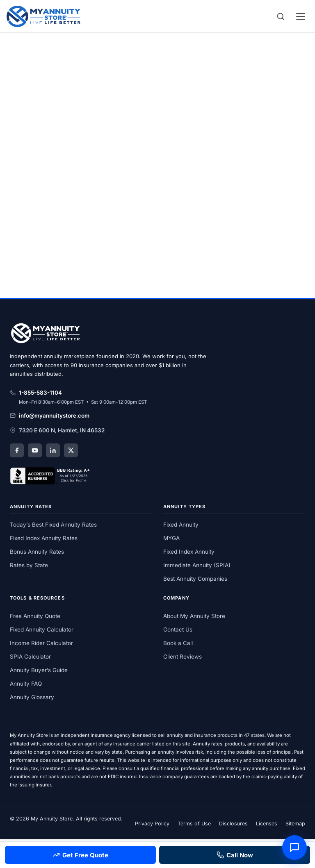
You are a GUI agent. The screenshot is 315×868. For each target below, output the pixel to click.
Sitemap (295, 824)
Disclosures (233, 824)
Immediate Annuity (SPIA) (197, 565)
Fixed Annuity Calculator (42, 629)
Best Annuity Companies (195, 579)
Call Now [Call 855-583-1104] (235, 855)
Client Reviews (183, 657)
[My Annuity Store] (43, 16)
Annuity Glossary (32, 697)
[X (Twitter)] (71, 450)
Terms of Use (194, 824)
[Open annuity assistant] (294, 848)
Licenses (267, 824)
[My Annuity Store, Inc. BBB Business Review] (51, 476)
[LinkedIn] (53, 450)
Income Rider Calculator (41, 643)
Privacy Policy (152, 824)
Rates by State (29, 565)
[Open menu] (301, 16)
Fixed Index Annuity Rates (44, 538)
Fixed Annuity (181, 525)
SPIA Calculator (30, 657)
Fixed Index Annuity (189, 552)
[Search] (281, 16)
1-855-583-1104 (36, 393)
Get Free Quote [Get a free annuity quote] (80, 855)
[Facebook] (17, 450)
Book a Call (178, 643)
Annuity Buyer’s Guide (39, 670)
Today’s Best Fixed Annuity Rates (53, 525)
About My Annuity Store (194, 616)
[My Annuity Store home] (47, 334)
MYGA (171, 538)
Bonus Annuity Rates (37, 552)
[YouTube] (35, 450)
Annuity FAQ (26, 684)
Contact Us (178, 629)
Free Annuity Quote (35, 616)
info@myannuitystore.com (50, 416)
